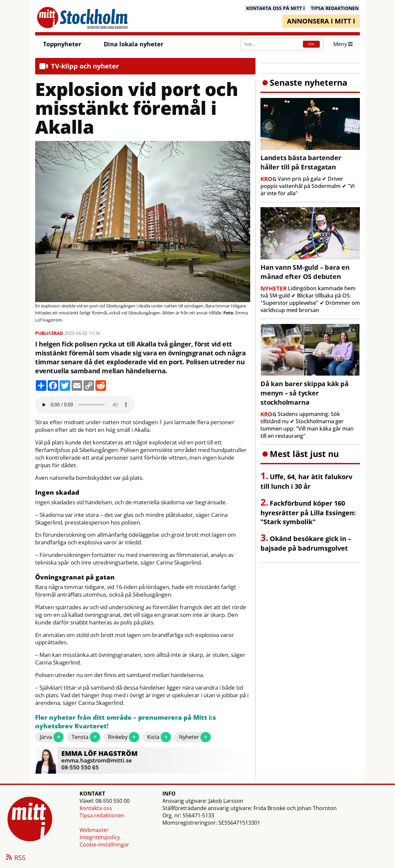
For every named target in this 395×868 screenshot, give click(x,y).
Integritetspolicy (100, 837)
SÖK (311, 44)
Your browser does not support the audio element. (85, 405)
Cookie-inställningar (104, 845)
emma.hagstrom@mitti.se (97, 760)
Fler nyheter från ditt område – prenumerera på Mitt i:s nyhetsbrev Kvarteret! (126, 722)
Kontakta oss (96, 808)
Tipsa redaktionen (102, 815)
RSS (15, 858)
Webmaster (94, 830)
